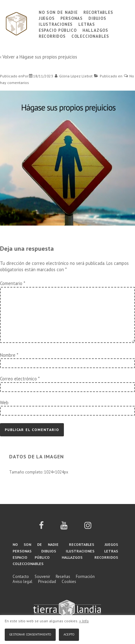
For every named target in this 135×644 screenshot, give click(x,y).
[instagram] (88, 527)
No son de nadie (58, 12)
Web (4, 403)
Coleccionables (90, 36)
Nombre (8, 355)
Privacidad (47, 582)
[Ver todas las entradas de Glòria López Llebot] (74, 76)
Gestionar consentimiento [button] (30, 634)
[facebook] (41, 527)
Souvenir (42, 577)
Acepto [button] (69, 634)
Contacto (21, 577)
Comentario (12, 283)
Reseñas (63, 577)
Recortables (98, 12)
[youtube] (64, 527)
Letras (87, 24)
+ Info (84, 621)
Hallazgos (95, 30)
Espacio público (58, 30)
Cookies (69, 582)
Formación (85, 577)
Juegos (47, 18)
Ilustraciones (56, 24)
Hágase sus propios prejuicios (48, 57)
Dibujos (97, 18)
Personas (72, 18)
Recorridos (52, 36)
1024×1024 (54, 472)
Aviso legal (22, 582)
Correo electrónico (18, 379)
